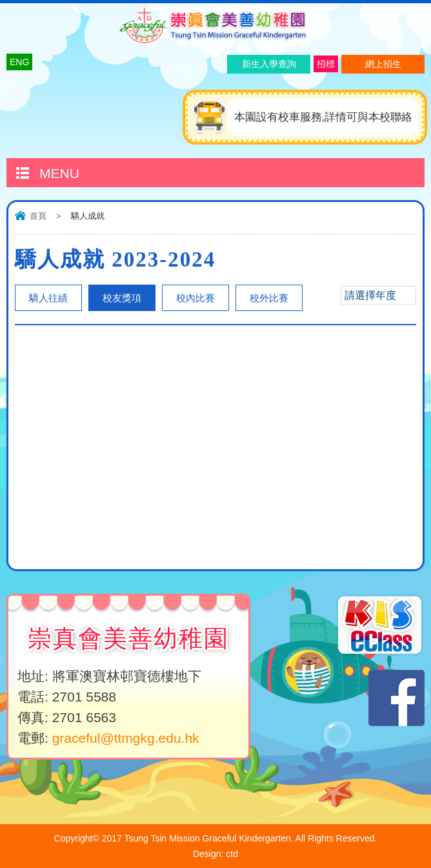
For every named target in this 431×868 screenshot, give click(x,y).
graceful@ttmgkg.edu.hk (126, 738)
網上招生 (383, 64)
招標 (326, 64)
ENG (19, 62)
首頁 (38, 216)
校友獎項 (122, 298)
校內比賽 (195, 298)
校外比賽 (269, 298)
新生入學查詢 (269, 64)
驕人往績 (48, 298)
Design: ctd (215, 854)
